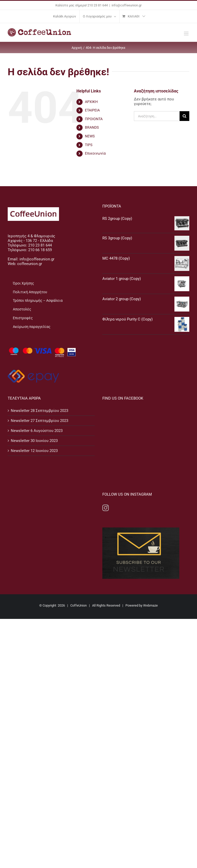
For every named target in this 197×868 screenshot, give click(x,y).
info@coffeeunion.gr (127, 5)
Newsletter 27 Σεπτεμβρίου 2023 (40, 421)
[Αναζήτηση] (184, 116)
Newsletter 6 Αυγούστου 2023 (37, 431)
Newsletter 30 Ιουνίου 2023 (34, 441)
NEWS (90, 136)
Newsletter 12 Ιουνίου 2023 (34, 451)
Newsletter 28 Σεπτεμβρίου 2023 (40, 411)
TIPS (89, 145)
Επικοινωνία (95, 153)
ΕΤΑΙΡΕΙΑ (92, 110)
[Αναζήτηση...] (157, 116)
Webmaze (150, 540)
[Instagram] (106, 442)
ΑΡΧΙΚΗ (91, 102)
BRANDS (92, 127)
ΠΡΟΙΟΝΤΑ (94, 119)
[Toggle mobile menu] (187, 34)
